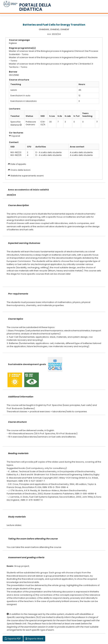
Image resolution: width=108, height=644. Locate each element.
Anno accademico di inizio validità (28, 190)
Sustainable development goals (27, 364)
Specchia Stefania (15, 123)
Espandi (14, 136)
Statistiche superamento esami (27, 176)
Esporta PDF (13, 639)
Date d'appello (18, 164)
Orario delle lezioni (20, 170)
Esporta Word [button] (34, 639)
